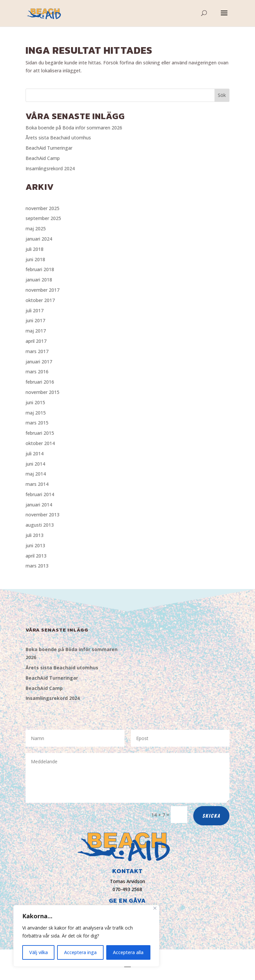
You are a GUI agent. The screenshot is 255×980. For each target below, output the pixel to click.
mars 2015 (37, 423)
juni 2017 (35, 320)
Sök (222, 95)
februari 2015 (40, 433)
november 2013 (42, 515)
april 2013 (36, 556)
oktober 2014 (40, 443)
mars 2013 (37, 566)
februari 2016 (40, 382)
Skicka (211, 816)
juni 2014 (35, 464)
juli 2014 (35, 453)
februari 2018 (40, 269)
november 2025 (42, 208)
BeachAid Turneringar (49, 148)
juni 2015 (35, 402)
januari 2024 (39, 239)
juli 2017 (35, 310)
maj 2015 (36, 413)
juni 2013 (35, 545)
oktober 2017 (40, 300)
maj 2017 (36, 331)
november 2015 (42, 392)
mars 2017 (37, 351)
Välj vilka (39, 952)
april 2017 (36, 341)
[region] (86, 936)
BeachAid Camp (43, 158)
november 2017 (42, 290)
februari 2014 (40, 494)
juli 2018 (35, 249)
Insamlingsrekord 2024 (50, 168)
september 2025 (43, 218)
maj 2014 (36, 474)
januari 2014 (39, 505)
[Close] (155, 908)
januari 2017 (39, 362)
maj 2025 (36, 228)
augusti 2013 (40, 525)
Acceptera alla (128, 952)
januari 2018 (39, 280)
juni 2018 (35, 259)
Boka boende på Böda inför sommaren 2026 (74, 128)
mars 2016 (37, 372)
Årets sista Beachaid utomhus (58, 138)
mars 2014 (37, 484)
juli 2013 (35, 535)
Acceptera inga (80, 952)
